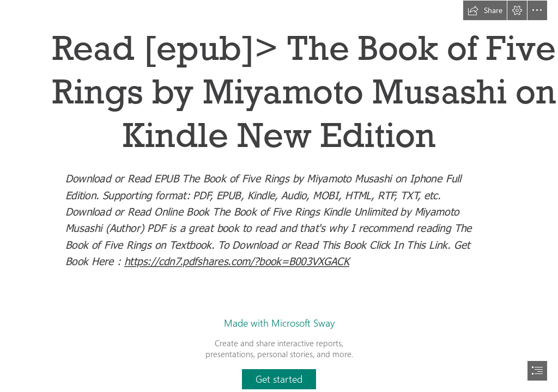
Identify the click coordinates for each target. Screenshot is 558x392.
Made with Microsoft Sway (279, 323)
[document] (279, 196)
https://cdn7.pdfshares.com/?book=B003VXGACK (237, 261)
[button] (485, 10)
